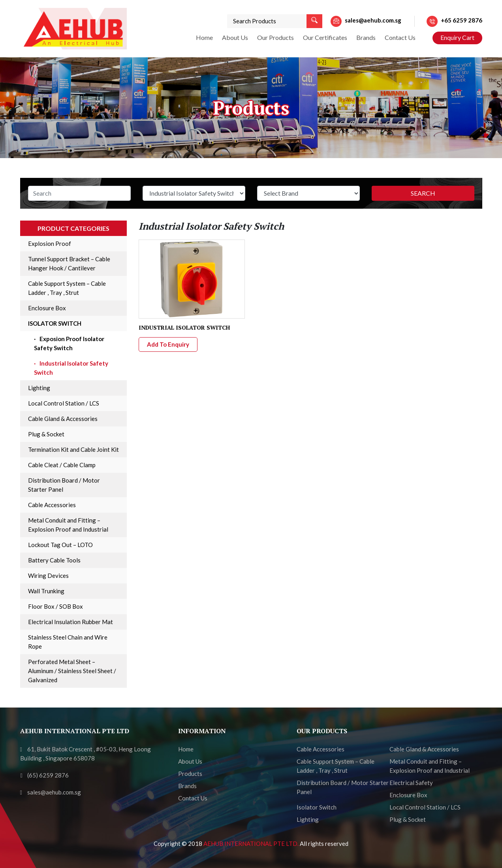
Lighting (39, 388)
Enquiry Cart (457, 37)
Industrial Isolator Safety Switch (71, 368)
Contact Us (400, 37)
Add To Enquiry (168, 344)
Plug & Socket (46, 434)
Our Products (275, 37)
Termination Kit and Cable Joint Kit (73, 449)
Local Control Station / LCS (64, 403)
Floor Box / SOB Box (55, 606)
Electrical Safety (411, 783)
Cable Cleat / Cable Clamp (62, 465)
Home (204, 37)
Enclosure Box (47, 308)
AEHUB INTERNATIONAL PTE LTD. (252, 843)
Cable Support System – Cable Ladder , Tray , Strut (67, 288)
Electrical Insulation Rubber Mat (71, 622)
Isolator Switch (55, 323)
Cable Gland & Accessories (63, 419)
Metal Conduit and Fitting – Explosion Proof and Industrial (68, 525)
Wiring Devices (48, 576)
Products (190, 774)
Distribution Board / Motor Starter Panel (64, 485)
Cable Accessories (52, 505)
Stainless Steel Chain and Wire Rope (68, 642)
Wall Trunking (46, 591)
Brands (366, 37)
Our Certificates (325, 37)
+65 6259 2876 (462, 20)
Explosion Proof (50, 243)
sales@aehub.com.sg (373, 20)
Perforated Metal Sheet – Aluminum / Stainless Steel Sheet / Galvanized (72, 671)
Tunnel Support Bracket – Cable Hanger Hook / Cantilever (69, 263)
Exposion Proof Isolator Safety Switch (69, 343)
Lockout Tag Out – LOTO (60, 545)
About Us (235, 37)
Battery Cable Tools (54, 560)
